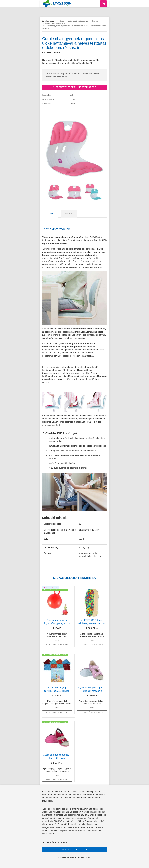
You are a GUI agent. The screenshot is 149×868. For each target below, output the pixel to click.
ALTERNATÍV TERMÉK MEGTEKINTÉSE (74, 87)
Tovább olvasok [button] (55, 842)
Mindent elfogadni (74, 850)
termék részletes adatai (57, 645)
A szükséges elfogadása (74, 857)
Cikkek (69, 214)
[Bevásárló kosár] (103, 4)
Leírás (50, 214)
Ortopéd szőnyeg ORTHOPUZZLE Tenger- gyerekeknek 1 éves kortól (57, 691)
